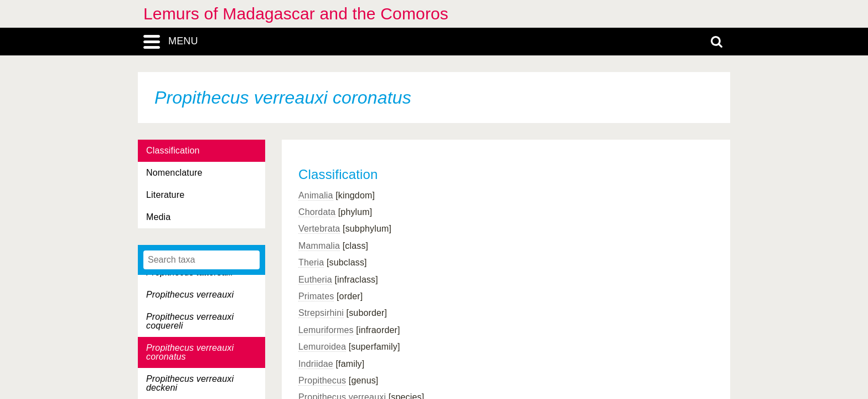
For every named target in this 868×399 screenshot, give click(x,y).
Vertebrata (319, 229)
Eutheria (315, 280)
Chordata (317, 212)
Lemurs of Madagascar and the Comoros (296, 14)
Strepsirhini (321, 313)
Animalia (316, 195)
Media (158, 217)
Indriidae (316, 364)
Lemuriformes (326, 330)
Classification (173, 150)
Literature (165, 195)
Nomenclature (174, 173)
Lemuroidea (322, 347)
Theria (311, 262)
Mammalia (319, 246)
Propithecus (322, 380)
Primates (316, 296)
